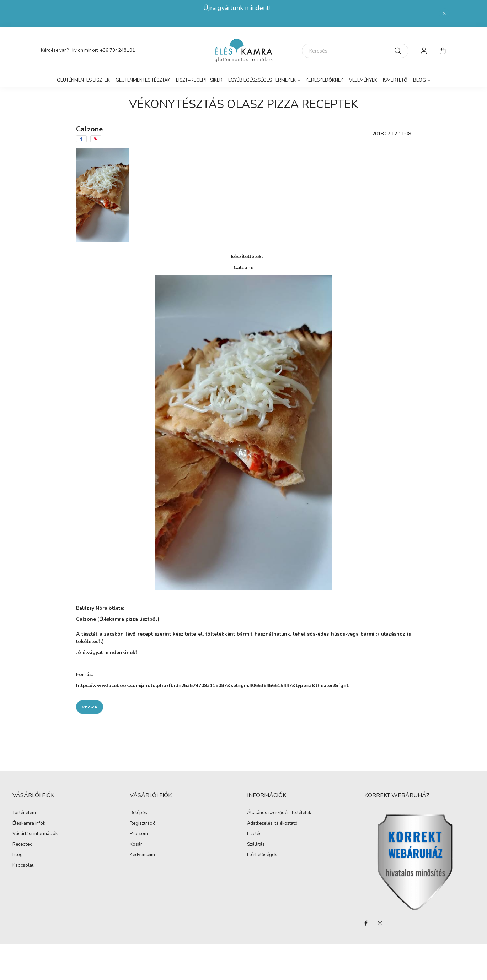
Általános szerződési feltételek (279, 813)
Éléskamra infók (29, 824)
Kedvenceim (142, 855)
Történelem (24, 813)
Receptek (22, 845)
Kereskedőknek (325, 80)
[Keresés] (355, 51)
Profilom (139, 834)
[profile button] (424, 51)
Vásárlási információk (35, 834)
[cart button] (443, 51)
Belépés (138, 813)
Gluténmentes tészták (143, 80)
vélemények (363, 80)
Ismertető (395, 80)
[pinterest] (96, 139)
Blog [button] (420, 80)
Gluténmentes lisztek (83, 80)
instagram (380, 923)
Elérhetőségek (262, 855)
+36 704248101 (117, 50)
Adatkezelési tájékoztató (272, 824)
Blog (18, 855)
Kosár (136, 845)
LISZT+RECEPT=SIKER (199, 80)
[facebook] (81, 139)
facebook (366, 923)
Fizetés (254, 834)
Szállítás (256, 845)
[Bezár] (444, 13)
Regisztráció (143, 824)
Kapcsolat (23, 866)
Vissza (90, 707)
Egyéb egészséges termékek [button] (263, 80)
